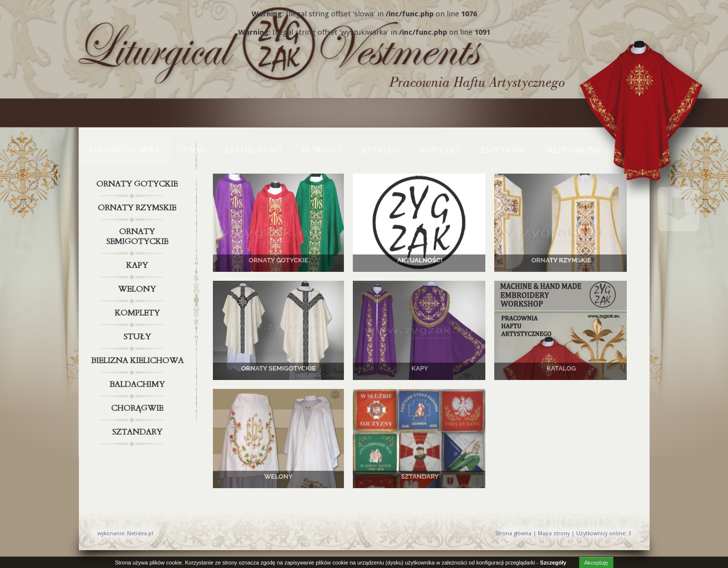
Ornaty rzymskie (138, 208)
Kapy (138, 265)
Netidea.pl (140, 534)
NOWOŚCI (322, 150)
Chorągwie (138, 408)
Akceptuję (596, 563)
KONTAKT (440, 150)
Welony (138, 289)
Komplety (138, 313)
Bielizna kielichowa (138, 361)
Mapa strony (554, 534)
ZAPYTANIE (502, 150)
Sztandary (138, 432)
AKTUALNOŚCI (253, 150)
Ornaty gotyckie (138, 184)
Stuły (138, 337)
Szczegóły (553, 563)
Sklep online (572, 150)
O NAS (192, 150)
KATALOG (381, 150)
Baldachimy (138, 384)
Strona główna (125, 150)
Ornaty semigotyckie (138, 235)
